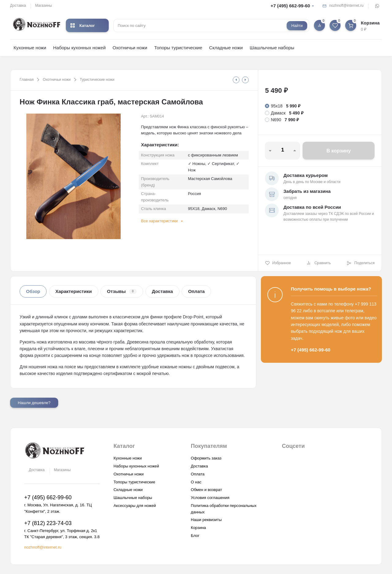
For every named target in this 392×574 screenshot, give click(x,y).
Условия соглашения (210, 498)
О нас (196, 482)
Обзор (33, 291)
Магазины (44, 6)
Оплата (196, 291)
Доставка (18, 6)
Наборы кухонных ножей (79, 48)
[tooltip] (236, 80)
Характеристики (74, 291)
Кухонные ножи (30, 48)
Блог (195, 536)
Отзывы (122, 291)
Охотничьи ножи (130, 48)
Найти (297, 26)
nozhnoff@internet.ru (346, 6)
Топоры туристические (178, 48)
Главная (27, 80)
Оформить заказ (206, 458)
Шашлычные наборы (272, 48)
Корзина (198, 528)
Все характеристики (160, 221)
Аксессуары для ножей (135, 506)
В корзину (339, 151)
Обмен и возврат (206, 490)
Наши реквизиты (206, 520)
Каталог (83, 26)
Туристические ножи (97, 80)
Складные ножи (226, 48)
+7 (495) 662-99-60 (290, 6)
